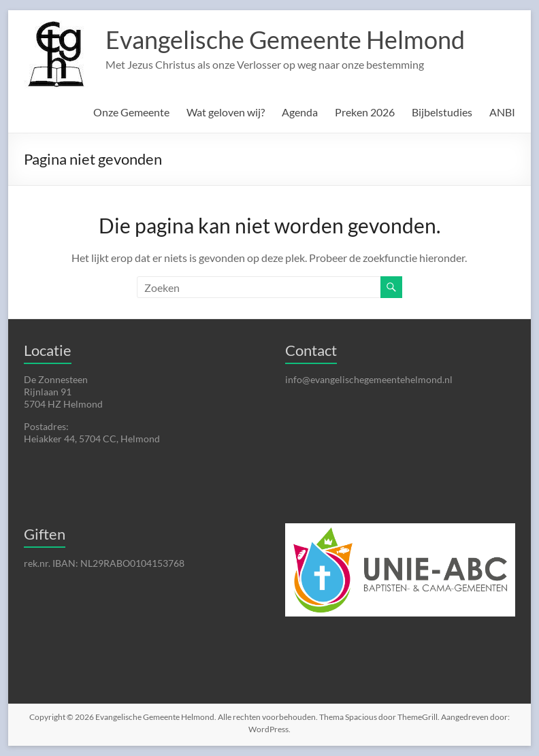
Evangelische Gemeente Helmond (285, 39)
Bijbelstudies (442, 112)
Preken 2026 (365, 112)
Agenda (300, 112)
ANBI (502, 112)
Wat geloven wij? (226, 112)
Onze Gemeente (131, 112)
